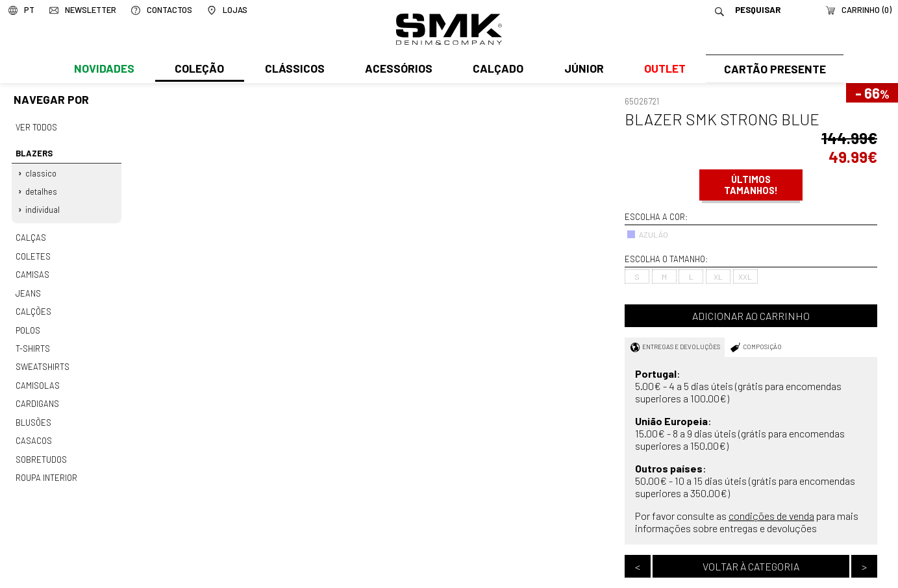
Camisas (32, 271)
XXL (745, 276)
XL (718, 276)
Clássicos (293, 69)
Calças (30, 236)
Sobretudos (41, 450)
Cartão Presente (773, 69)
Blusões (33, 415)
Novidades (104, 69)
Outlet (662, 69)
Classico (42, 172)
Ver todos (36, 127)
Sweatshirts (42, 361)
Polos (28, 325)
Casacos (33, 433)
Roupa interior (46, 469)
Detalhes (42, 190)
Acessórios (397, 69)
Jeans (28, 289)
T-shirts (33, 343)
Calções (33, 307)
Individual (43, 208)
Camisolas (37, 379)
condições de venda (771, 516)
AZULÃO (647, 234)
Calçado (496, 69)
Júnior (581, 69)
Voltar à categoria (751, 566)
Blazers (33, 153)
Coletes (33, 253)
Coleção (199, 69)
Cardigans (37, 397)
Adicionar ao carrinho (751, 316)
